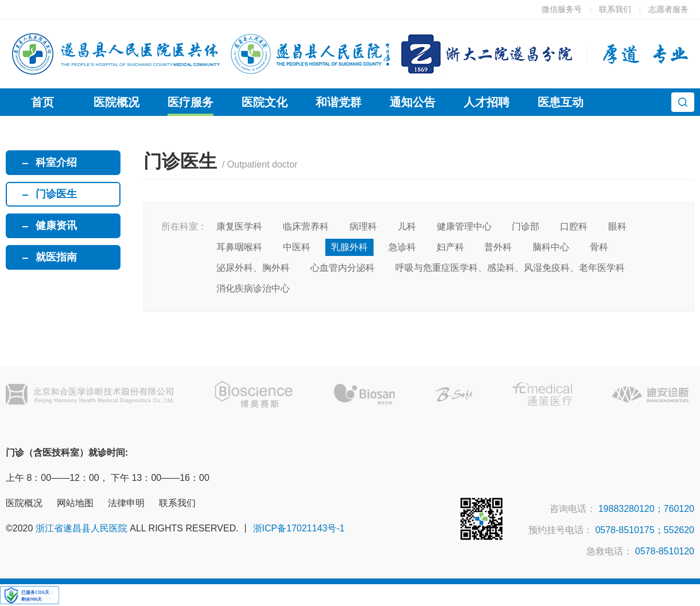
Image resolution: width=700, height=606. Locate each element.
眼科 (617, 226)
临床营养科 (306, 226)
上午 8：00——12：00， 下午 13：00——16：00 (108, 478)
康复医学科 (239, 226)
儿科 (407, 226)
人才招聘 (487, 102)
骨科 (599, 247)
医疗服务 (190, 102)
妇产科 (450, 247)
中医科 (297, 247)
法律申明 (126, 503)
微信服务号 (562, 9)
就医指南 (56, 257)
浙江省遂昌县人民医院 (81, 528)
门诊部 (526, 226)
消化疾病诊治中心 (253, 288)
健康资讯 (56, 226)
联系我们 (615, 9)
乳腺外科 (349, 247)
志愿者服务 (668, 9)
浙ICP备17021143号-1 (299, 528)
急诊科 (402, 247)
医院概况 (116, 102)
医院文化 (265, 102)
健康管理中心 (464, 226)
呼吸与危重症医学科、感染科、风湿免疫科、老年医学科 (510, 268)
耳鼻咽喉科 (239, 247)
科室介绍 (56, 162)
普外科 (498, 247)
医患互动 (561, 102)
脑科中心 (551, 247)
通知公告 (413, 102)
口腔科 (574, 226)
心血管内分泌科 (343, 268)
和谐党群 (339, 102)
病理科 (363, 226)
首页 (42, 102)
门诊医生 (56, 194)
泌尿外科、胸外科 (253, 268)
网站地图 (75, 503)
